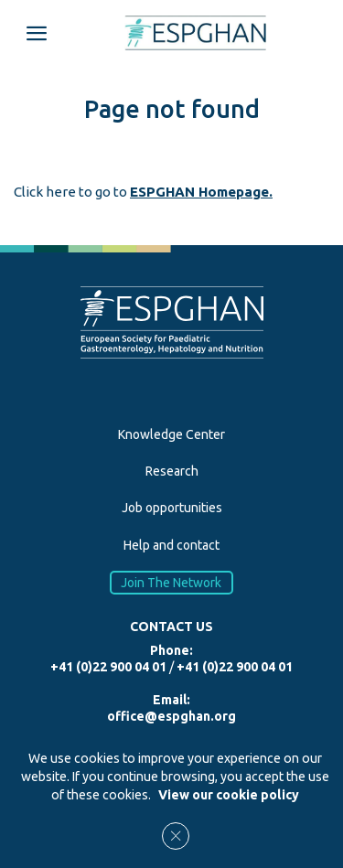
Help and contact (171, 545)
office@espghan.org (171, 716)
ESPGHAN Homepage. (201, 192)
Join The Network (172, 583)
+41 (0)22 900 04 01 (108, 667)
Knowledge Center (171, 434)
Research (172, 471)
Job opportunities (172, 508)
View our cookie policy (229, 795)
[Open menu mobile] (37, 33)
